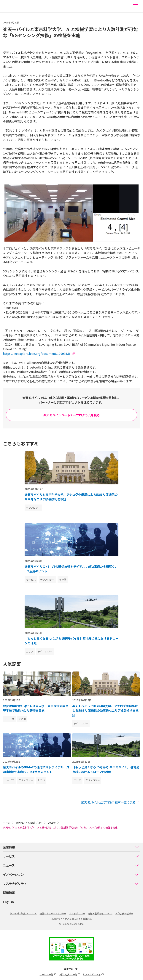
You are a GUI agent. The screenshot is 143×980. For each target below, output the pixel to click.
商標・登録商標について (100, 913)
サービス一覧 (48, 974)
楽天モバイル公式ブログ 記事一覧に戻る (111, 802)
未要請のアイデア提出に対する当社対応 (72, 919)
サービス (71, 856)
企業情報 (71, 847)
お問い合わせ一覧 (69, 974)
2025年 (52, 823)
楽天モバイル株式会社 (10, 6)
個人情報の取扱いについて (23, 913)
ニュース (71, 865)
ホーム (7, 823)
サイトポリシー (77, 913)
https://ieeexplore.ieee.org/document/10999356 (37, 354)
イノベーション (71, 874)
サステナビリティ (71, 883)
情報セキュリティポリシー (53, 913)
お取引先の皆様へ (124, 913)
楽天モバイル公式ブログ (29, 823)
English (8, 902)
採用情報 (9, 893)
